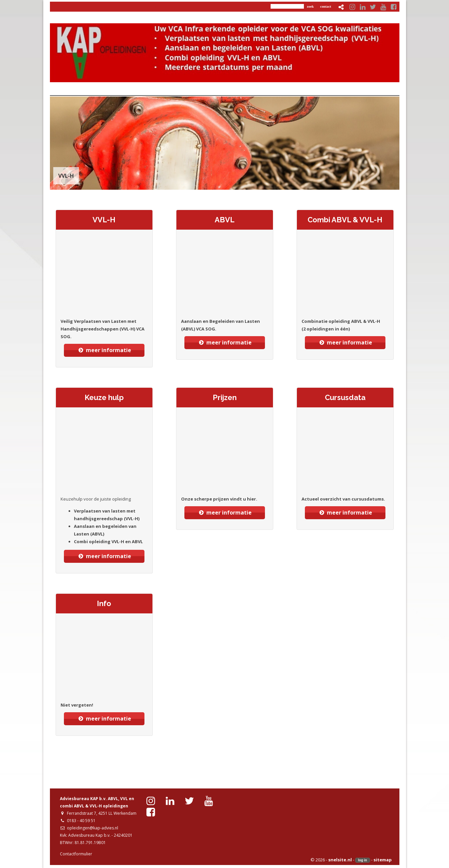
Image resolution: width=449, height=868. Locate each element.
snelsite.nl (340, 860)
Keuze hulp (104, 397)
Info (104, 603)
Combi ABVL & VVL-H (345, 220)
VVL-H (104, 220)
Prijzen (225, 397)
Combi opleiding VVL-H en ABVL (108, 542)
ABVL (225, 220)
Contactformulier (76, 854)
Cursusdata (345, 397)
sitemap (383, 860)
